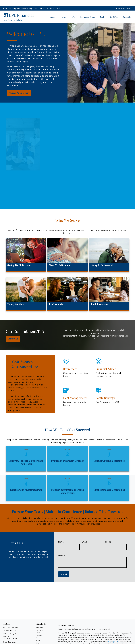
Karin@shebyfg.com (10, 636)
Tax (37, 632)
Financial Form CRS (67, 619)
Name (61, 535)
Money (38, 634)
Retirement (39, 621)
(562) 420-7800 (53, 2)
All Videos (39, 642)
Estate (38, 626)
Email (84, 535)
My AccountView (123, 2)
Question (62, 549)
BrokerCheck (106, 623)
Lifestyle (38, 637)
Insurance (39, 629)
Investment (39, 624)
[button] (52, 11)
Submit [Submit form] (64, 568)
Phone (108, 535)
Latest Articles (40, 639)
